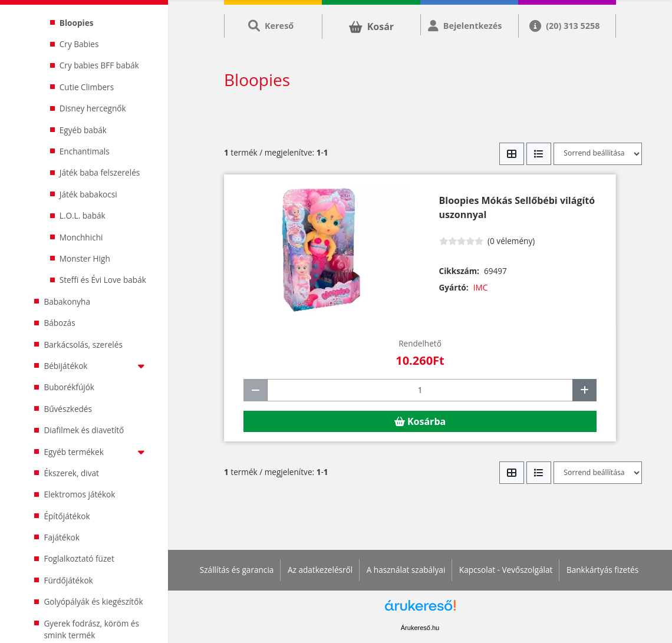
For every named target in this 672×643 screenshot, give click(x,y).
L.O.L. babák (83, 215)
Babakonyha (67, 301)
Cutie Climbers (87, 87)
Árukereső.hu (420, 628)
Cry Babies (79, 44)
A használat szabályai (406, 570)
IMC (481, 287)
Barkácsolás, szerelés (83, 344)
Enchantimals (85, 151)
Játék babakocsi (88, 194)
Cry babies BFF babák (99, 65)
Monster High (85, 258)
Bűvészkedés (68, 409)
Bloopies (77, 23)
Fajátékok (62, 537)
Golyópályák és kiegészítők (93, 601)
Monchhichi (81, 237)
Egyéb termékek (96, 452)
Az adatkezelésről (320, 570)
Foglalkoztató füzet (79, 558)
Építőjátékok (67, 516)
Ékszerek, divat (71, 473)
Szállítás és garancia (237, 570)
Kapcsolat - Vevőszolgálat (506, 570)
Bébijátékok (96, 366)
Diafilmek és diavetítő (84, 430)
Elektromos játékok (79, 494)
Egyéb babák (83, 130)
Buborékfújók (69, 387)
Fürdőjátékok (68, 580)
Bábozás (59, 323)
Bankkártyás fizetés (602, 570)
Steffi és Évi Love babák (103, 280)
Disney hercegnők (93, 108)
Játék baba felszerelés (100, 172)
